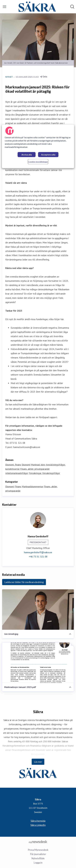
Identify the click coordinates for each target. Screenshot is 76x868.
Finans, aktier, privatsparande (35, 469)
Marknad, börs (38, 465)
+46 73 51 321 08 (38, 557)
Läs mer (38, 762)
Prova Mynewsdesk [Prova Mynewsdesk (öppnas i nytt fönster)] (38, 850)
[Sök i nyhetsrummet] (72, 7)
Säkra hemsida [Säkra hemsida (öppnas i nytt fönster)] (38, 821)
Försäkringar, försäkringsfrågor (44, 473)
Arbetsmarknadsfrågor (17, 473)
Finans (18, 486)
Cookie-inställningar (38, 162)
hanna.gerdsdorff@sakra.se (38, 552)
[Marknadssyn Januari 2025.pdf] (38, 663)
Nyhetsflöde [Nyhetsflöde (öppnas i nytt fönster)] (38, 858)
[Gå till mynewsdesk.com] (38, 842)
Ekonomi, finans (13, 465)
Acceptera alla (48, 155)
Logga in (38, 863)
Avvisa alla (27, 155)
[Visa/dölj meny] (5, 7)
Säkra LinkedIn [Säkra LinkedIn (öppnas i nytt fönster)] (38, 825)
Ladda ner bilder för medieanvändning (24, 582)
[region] (38, 146)
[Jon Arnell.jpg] (38, 610)
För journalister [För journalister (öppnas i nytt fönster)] (38, 854)
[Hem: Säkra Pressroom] (37, 7)
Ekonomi (26, 465)
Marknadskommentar (32, 486)
